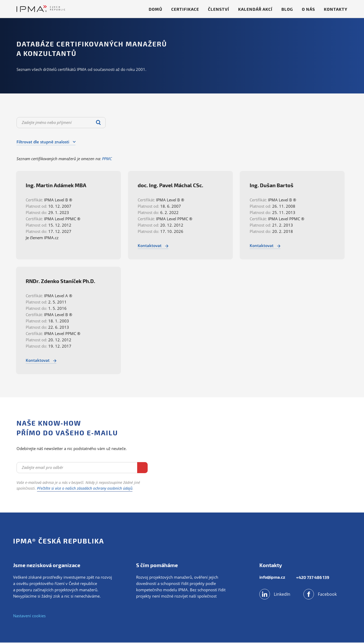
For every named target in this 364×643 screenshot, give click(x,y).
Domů (156, 9)
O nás (308, 9)
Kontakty (336, 9)
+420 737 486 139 (313, 578)
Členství (219, 9)
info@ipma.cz (272, 578)
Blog (287, 9)
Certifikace (185, 9)
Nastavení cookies (29, 616)
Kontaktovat (155, 245)
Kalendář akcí (255, 9)
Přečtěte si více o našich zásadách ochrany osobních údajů (85, 489)
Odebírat (127, 468)
